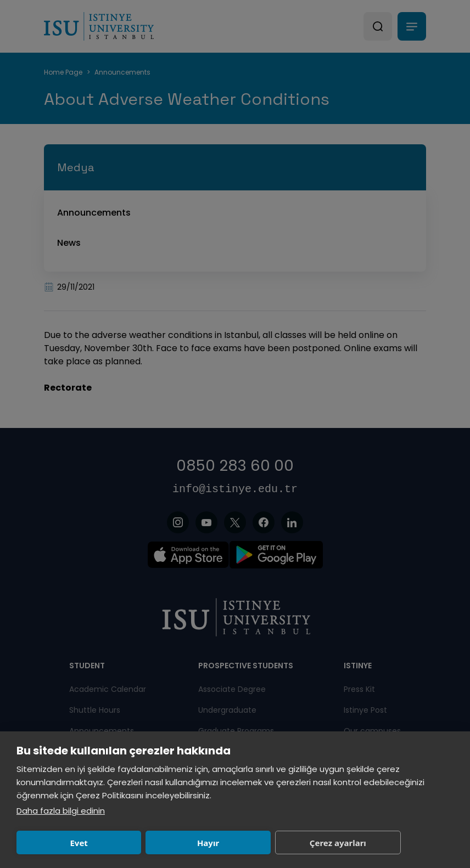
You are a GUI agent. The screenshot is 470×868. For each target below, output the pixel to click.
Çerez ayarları (338, 843)
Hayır (208, 843)
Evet (79, 843)
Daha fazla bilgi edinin (61, 811)
